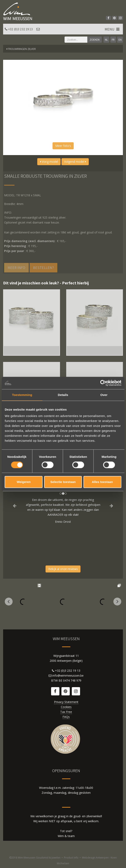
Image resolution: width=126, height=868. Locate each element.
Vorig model (49, 162)
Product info (71, 858)
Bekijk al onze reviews (63, 569)
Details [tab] (63, 395)
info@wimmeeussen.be (68, 675)
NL (106, 40)
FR (113, 40)
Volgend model (75, 162)
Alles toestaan (102, 482)
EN (120, 40)
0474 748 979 (72, 680)
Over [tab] (104, 395)
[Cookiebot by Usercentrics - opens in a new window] (103, 383)
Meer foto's (63, 146)
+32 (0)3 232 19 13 (20, 29)
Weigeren (24, 482)
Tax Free (66, 712)
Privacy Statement (66, 702)
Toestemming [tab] (22, 395)
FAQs (66, 717)
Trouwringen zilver (21, 49)
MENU (112, 29)
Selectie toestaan (63, 482)
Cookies (66, 707)
